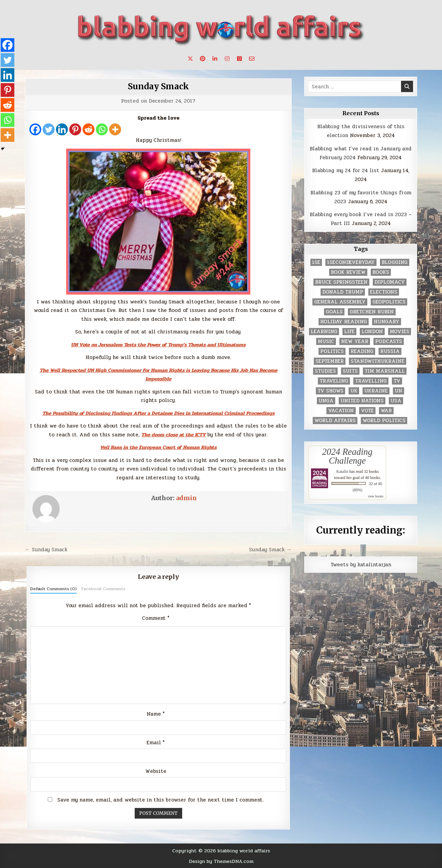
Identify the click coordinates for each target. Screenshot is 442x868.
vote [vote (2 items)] (367, 411)
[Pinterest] (75, 129)
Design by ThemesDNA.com (221, 861)
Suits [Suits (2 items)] (350, 371)
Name (156, 714)
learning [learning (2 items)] (324, 332)
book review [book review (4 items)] (348, 272)
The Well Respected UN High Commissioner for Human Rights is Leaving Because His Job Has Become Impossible (158, 375)
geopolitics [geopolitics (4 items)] (389, 302)
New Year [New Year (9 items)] (355, 341)
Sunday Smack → (270, 550)
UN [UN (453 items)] (399, 391)
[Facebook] (35, 129)
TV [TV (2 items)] (397, 381)
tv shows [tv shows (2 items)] (330, 391)
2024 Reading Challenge (347, 456)
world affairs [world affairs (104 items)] (335, 421)
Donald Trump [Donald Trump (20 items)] (343, 292)
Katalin (342, 472)
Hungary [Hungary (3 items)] (387, 322)
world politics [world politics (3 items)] (384, 421)
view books (375, 496)
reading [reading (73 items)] (362, 351)
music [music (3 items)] (326, 341)
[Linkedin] (62, 129)
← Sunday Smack (46, 550)
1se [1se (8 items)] (316, 262)
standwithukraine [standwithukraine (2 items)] (378, 361)
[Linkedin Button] (215, 59)
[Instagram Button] (227, 59)
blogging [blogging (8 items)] (395, 262)
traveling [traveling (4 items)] (334, 381)
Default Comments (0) (54, 589)
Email (156, 743)
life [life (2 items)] (349, 332)
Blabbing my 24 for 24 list (346, 170)
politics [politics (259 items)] (332, 351)
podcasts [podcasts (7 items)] (389, 341)
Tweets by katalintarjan (361, 565)
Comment (156, 618)
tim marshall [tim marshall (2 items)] (385, 371)
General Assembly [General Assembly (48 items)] (340, 302)
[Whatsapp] (102, 129)
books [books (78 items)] (381, 272)
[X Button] (190, 59)
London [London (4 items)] (372, 332)
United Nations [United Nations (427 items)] (362, 401)
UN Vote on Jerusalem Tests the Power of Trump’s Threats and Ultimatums (158, 345)
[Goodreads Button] (239, 59)
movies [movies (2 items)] (400, 332)
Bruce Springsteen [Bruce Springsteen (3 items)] (341, 282)
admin (186, 498)
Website (156, 771)
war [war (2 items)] (386, 411)
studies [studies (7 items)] (325, 371)
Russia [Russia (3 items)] (390, 351)
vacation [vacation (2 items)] (341, 411)
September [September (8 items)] (330, 361)
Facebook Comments (103, 589)
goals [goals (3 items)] (334, 312)
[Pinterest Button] (203, 59)
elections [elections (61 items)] (384, 292)
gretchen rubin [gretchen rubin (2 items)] (372, 312)
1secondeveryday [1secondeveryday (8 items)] (351, 262)
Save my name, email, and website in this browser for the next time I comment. (160, 800)
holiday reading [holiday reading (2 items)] (344, 322)
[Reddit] (89, 129)
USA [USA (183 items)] (396, 401)
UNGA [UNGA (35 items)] (326, 401)
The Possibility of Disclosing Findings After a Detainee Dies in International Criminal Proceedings (158, 413)
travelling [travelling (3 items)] (371, 381)
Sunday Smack (158, 86)
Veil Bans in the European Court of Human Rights (158, 447)
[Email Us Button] (252, 59)
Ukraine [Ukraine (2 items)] (376, 391)
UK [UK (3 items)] (354, 391)
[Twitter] (49, 129)
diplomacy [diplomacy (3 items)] (390, 282)
